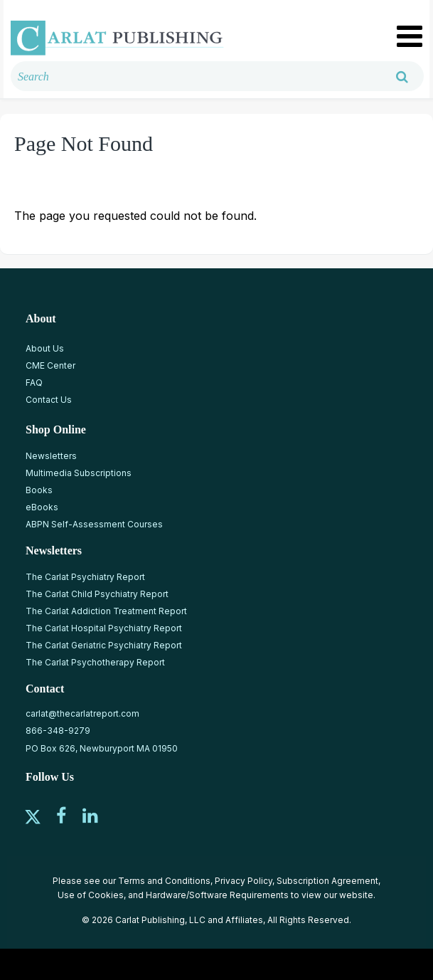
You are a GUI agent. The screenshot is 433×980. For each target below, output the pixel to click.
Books (39, 490)
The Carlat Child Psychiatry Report (97, 594)
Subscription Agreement (327, 881)
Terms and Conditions (164, 881)
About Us (45, 348)
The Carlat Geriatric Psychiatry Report (104, 645)
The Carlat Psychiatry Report (85, 577)
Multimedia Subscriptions (79, 473)
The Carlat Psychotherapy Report (95, 662)
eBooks (42, 507)
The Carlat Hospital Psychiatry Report (104, 628)
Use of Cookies (91, 895)
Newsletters (51, 456)
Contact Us (49, 400)
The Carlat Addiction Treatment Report (106, 611)
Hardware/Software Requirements (217, 895)
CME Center (50, 365)
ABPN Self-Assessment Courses (94, 524)
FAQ (34, 383)
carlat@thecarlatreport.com (82, 713)
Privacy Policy (244, 881)
